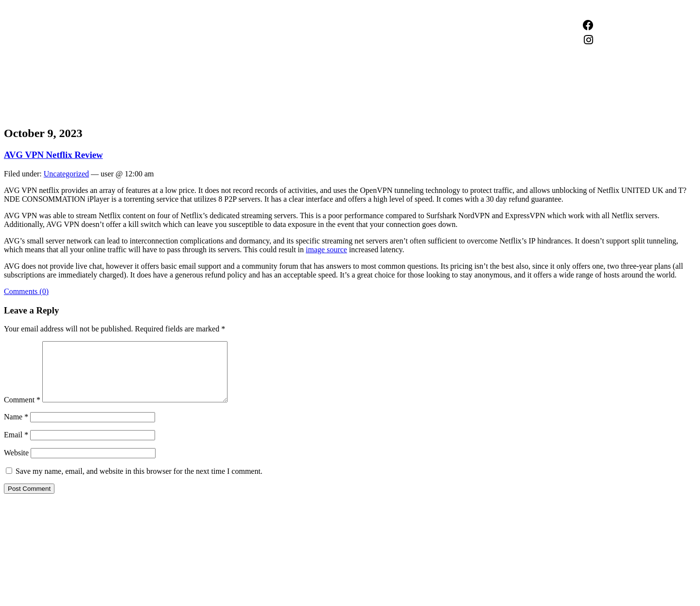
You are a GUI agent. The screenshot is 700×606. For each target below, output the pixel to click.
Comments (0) (26, 291)
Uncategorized (66, 174)
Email (16, 446)
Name (16, 428)
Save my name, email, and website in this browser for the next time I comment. (139, 483)
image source (326, 250)
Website (16, 464)
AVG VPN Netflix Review (53, 155)
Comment (22, 411)
